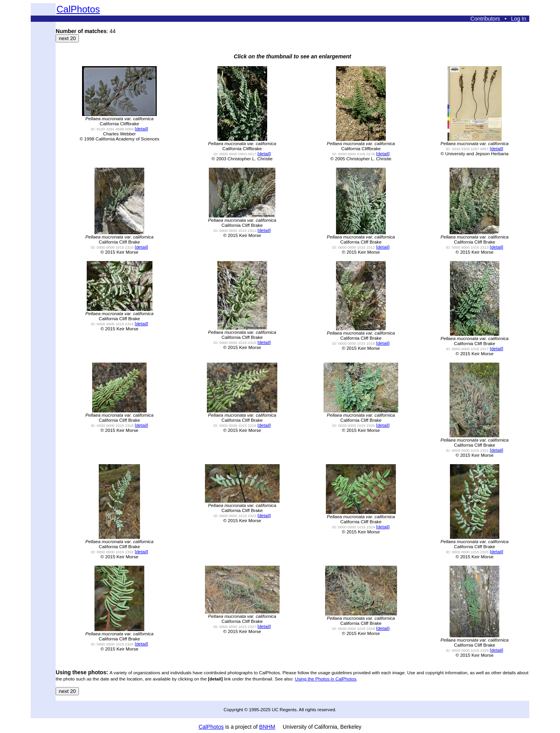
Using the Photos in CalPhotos (325, 679)
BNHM (267, 727)
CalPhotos (78, 9)
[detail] (141, 129)
